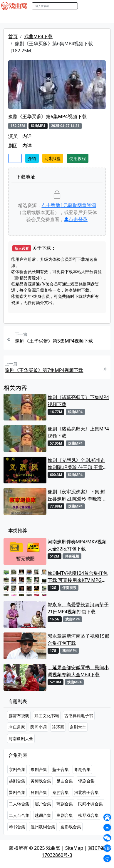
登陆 (106, 6)
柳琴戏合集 (88, 815)
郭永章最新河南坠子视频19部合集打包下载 (78, 640)
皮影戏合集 (71, 827)
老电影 (55, 17)
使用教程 (78, 158)
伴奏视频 (72, 556)
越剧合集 (17, 781)
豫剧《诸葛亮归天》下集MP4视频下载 (78, 401)
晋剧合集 (17, 792)
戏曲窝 (53, 848)
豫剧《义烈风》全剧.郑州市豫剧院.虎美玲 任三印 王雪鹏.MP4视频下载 (76, 464)
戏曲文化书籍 (47, 716)
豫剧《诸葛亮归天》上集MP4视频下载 (78, 432)
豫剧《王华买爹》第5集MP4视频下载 (54, 341)
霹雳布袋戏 (19, 716)
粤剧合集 (82, 769)
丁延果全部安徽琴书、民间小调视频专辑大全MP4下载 (78, 671)
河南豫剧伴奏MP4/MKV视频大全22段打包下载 (77, 545)
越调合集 (43, 815)
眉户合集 (43, 804)
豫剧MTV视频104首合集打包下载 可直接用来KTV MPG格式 (78, 577)
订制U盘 (53, 158)
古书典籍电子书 (79, 716)
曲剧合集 (65, 815)
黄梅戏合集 (41, 781)
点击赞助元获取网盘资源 (69, 205)
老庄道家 (17, 727)
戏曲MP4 (11, 17)
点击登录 (76, 219)
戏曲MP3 (35, 17)
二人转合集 (19, 804)
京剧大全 (78, 727)
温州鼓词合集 (43, 827)
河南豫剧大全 (21, 738)
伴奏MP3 (98, 17)
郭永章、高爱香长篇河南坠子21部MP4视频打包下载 (78, 608)
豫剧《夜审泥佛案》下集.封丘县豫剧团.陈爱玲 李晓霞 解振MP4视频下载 (78, 495)
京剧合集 (17, 769)
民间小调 (38, 727)
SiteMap (74, 848)
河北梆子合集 (86, 792)
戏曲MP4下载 (38, 36)
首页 (13, 36)
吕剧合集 (39, 792)
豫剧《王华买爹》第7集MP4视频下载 (44, 370)
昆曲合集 (65, 781)
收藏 (15, 158)
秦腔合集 (61, 792)
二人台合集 (19, 815)
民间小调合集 (90, 804)
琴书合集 (17, 827)
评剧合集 (86, 781)
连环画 (58, 727)
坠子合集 (61, 769)
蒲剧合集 (65, 804)
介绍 (32, 158)
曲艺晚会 (75, 17)
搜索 (84, 6)
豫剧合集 (39, 769)
